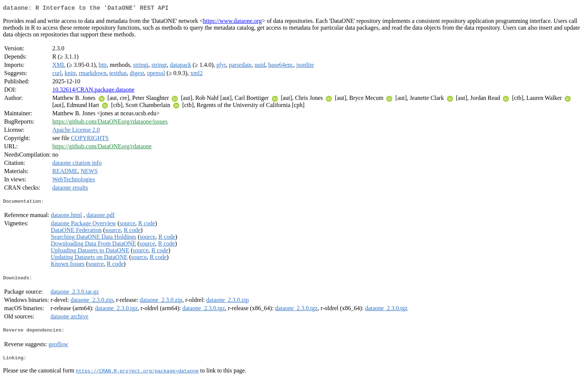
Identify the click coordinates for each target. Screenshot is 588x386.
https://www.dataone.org (232, 22)
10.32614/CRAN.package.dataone (93, 91)
